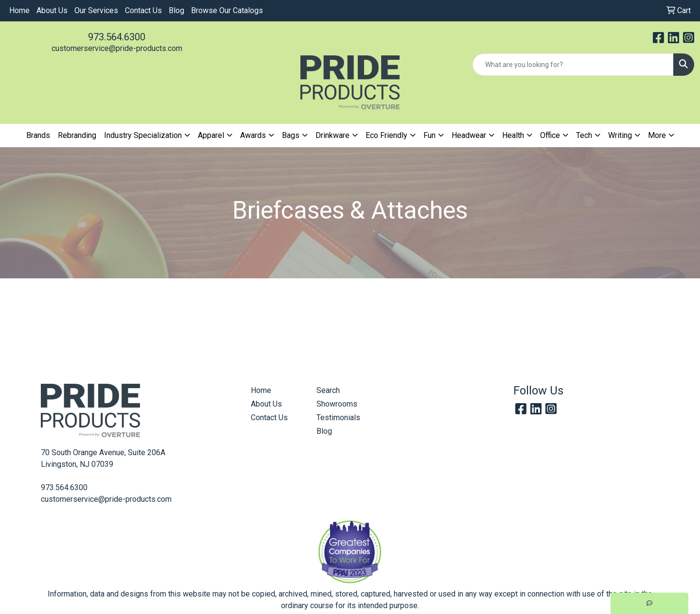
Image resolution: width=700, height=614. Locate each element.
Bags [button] (291, 135)
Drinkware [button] (332, 135)
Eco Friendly (386, 135)
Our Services (96, 10)
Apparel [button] (211, 135)
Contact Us (143, 10)
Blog (176, 10)
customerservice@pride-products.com (117, 48)
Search (328, 390)
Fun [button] (429, 135)
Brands (38, 135)
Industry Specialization (143, 135)
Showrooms (337, 404)
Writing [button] (620, 135)
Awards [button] (253, 135)
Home (19, 10)
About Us (52, 10)
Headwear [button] (469, 135)
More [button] (657, 135)
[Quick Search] (573, 65)
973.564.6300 (117, 37)
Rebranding (77, 135)
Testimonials (338, 418)
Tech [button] (584, 135)
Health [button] (513, 135)
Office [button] (550, 135)
